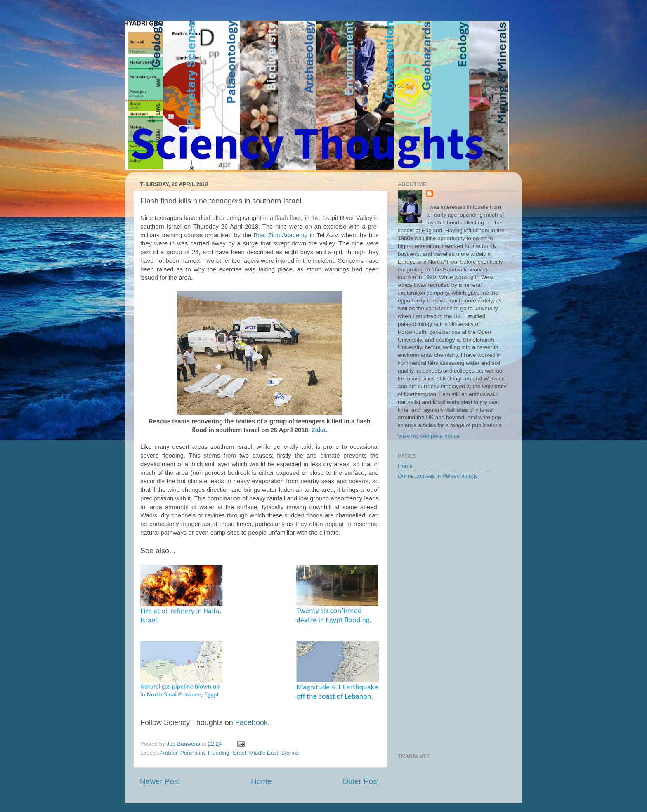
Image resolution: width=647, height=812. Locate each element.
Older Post (361, 781)
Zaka (319, 430)
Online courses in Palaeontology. (438, 476)
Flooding (219, 753)
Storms (290, 753)
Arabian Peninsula (182, 753)
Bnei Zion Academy (280, 235)
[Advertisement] (452, 617)
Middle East (263, 753)
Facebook (251, 722)
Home (261, 781)
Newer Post (160, 781)
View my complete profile (429, 436)
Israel (239, 753)
